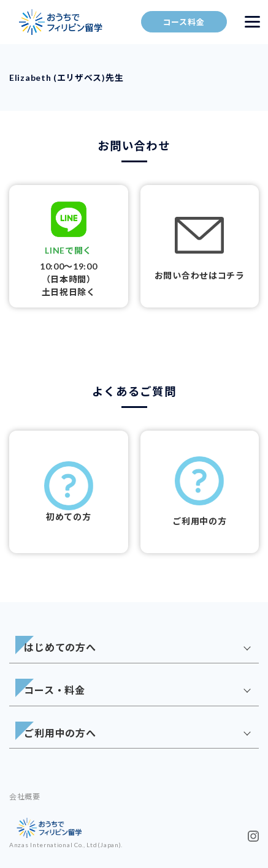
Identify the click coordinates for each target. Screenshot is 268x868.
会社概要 (25, 797)
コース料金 (184, 22)
